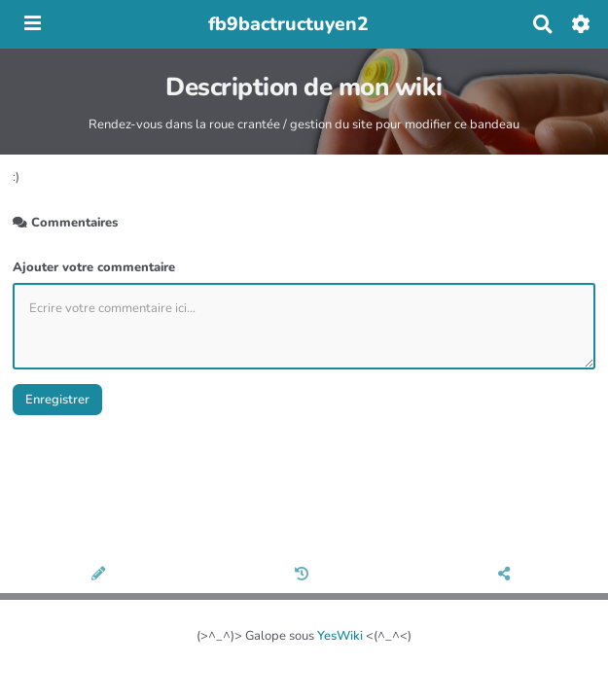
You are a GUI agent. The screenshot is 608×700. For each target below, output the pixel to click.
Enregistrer (57, 400)
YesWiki (340, 636)
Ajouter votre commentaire (94, 267)
